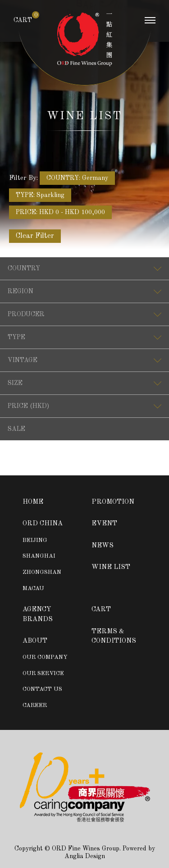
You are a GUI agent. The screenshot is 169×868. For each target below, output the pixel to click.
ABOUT (35, 641)
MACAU (33, 588)
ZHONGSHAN (42, 572)
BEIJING (35, 540)
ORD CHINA (43, 524)
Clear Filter (35, 236)
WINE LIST (111, 567)
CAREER (35, 705)
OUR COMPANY (45, 657)
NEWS (103, 546)
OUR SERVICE (43, 673)
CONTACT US (42, 689)
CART (23, 20)
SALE (16, 429)
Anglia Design (85, 856)
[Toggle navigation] (150, 22)
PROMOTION (113, 502)
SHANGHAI (39, 556)
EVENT (104, 524)
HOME (33, 502)
